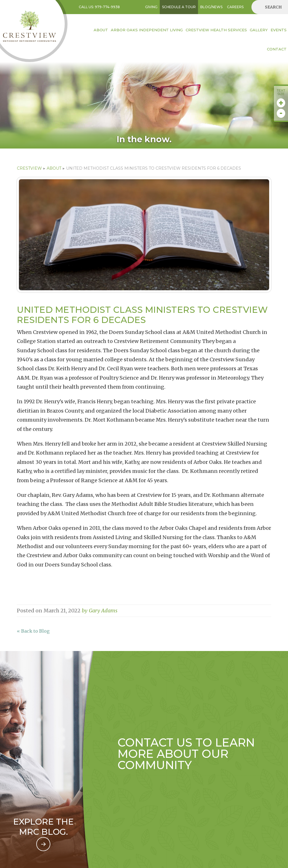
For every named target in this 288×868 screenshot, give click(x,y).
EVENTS (279, 30)
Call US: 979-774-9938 (99, 7)
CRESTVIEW (29, 168)
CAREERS (235, 7)
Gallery (259, 30)
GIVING (151, 7)
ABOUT (54, 168)
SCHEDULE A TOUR (179, 7)
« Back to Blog (33, 631)
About (101, 30)
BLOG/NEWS (211, 7)
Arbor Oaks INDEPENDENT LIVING (147, 30)
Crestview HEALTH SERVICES (216, 30)
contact (277, 49)
